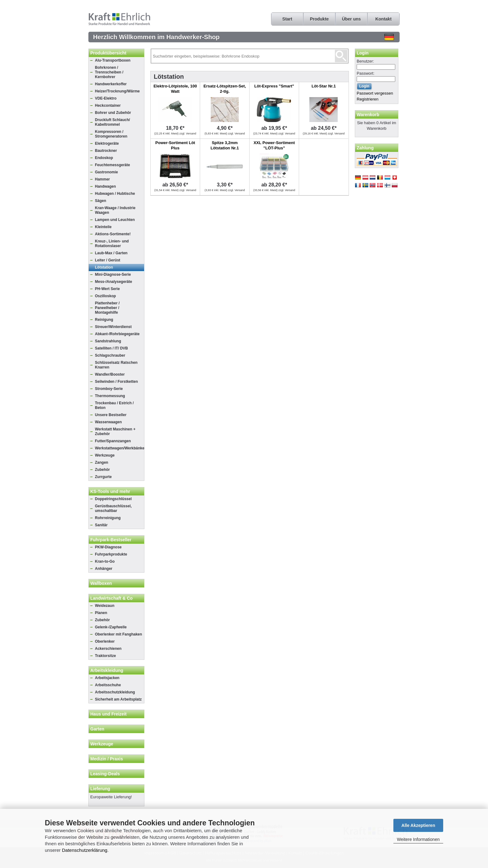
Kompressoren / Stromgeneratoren (111, 134)
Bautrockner (106, 151)
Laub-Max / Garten (111, 253)
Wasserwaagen (108, 422)
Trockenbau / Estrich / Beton (114, 405)
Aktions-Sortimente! (113, 234)
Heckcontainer (108, 106)
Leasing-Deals (105, 774)
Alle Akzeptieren (418, 825)
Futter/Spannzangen (113, 441)
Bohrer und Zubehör (113, 113)
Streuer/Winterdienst (113, 327)
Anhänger (104, 569)
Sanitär (101, 525)
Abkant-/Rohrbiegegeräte (117, 334)
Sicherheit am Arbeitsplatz (118, 699)
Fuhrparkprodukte (111, 554)
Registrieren (368, 99)
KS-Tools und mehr (110, 491)
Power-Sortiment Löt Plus (175, 145)
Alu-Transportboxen (113, 60)
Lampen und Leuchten (115, 220)
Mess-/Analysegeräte (113, 282)
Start (287, 19)
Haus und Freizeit (108, 714)
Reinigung (104, 320)
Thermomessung (110, 396)
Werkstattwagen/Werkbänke (120, 448)
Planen (101, 613)
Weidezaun (105, 606)
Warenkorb (368, 115)
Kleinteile (103, 227)
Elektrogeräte (107, 143)
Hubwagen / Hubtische (115, 194)
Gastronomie (106, 172)
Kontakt (383, 19)
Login (363, 53)
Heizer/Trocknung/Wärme (117, 91)
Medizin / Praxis (107, 759)
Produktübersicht (108, 53)
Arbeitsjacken (107, 678)
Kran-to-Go (105, 561)
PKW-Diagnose (108, 547)
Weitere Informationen (418, 839)
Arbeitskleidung (107, 670)
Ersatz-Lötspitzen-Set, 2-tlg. (225, 89)
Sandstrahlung (108, 341)
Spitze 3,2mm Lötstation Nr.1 (225, 145)
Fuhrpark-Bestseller (111, 540)
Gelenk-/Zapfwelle (111, 627)
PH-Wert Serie (107, 289)
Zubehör (102, 470)
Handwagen (105, 186)
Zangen (102, 462)
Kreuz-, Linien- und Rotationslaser (112, 244)
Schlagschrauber (110, 355)
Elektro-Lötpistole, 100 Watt (175, 89)
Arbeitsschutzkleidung (115, 692)
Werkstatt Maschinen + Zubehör (115, 432)
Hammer (102, 179)
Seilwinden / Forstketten (116, 382)
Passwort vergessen (375, 93)
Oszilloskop (105, 296)
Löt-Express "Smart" (274, 86)
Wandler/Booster (110, 374)
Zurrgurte (103, 477)
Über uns (352, 19)
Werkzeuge (105, 455)
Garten (97, 729)
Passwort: (366, 73)
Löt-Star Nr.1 (324, 86)
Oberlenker (105, 641)
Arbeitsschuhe (108, 685)
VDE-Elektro (106, 98)
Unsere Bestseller (111, 415)
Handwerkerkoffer (111, 84)
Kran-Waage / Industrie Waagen (115, 210)
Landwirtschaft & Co (111, 598)
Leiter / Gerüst (108, 260)
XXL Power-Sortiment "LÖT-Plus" (274, 145)
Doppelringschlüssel (113, 499)
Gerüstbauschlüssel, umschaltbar (113, 508)
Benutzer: (365, 61)
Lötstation (104, 267)
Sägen (101, 201)
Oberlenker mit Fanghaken (118, 634)
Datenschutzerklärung (85, 850)
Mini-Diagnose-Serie (113, 274)
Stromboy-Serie (109, 389)
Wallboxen (101, 583)
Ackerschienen (108, 649)
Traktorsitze (105, 656)
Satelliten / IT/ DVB (111, 348)
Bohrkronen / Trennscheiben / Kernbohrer (109, 72)
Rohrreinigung (108, 518)
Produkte (319, 19)
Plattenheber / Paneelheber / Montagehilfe (107, 308)
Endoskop (104, 158)
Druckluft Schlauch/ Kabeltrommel (113, 122)
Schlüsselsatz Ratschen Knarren (116, 365)
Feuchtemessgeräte (113, 165)
